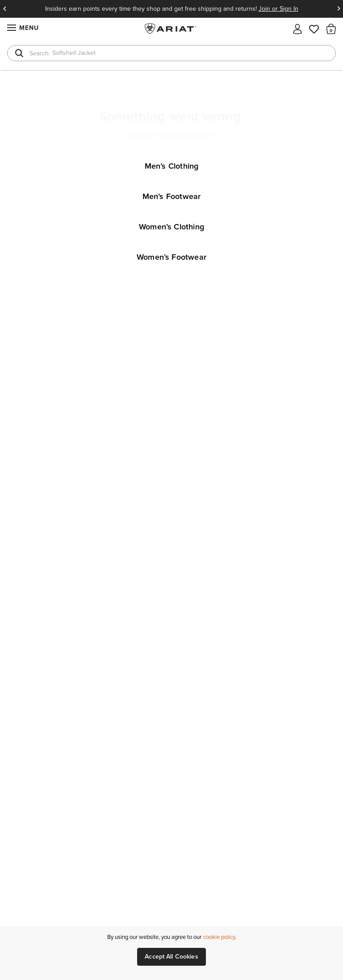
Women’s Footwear (171, 257)
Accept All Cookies (171, 957)
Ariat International (171, 29)
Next (339, 9)
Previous (4, 9)
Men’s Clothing (172, 166)
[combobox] (171, 53)
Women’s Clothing (171, 227)
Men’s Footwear (172, 196)
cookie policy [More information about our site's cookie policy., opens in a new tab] (219, 937)
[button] (331, 29)
